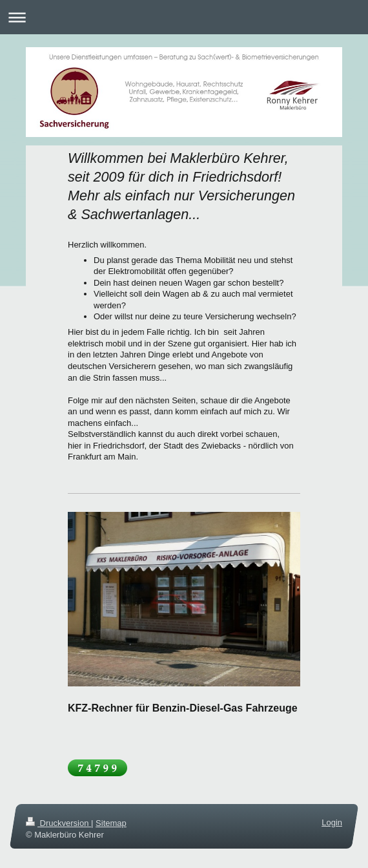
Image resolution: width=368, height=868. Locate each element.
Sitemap (111, 823)
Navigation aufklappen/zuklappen (184, 17)
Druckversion (58, 823)
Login (332, 822)
